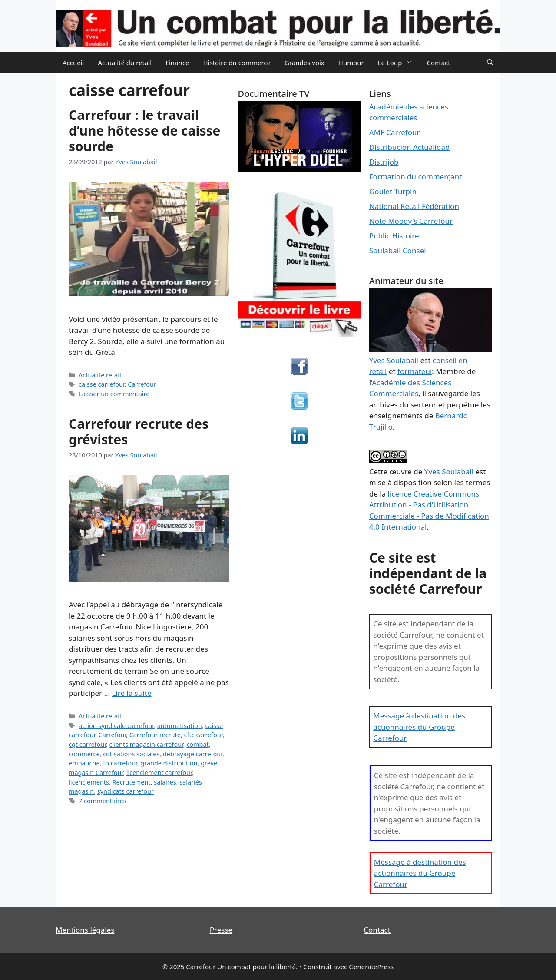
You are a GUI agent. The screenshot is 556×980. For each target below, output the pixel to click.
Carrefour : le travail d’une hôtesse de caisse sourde (144, 131)
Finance (177, 63)
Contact (438, 63)
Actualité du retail (125, 63)
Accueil (73, 63)
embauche (84, 763)
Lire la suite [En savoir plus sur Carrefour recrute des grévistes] (131, 693)
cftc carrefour (204, 735)
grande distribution (169, 763)
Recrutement (132, 782)
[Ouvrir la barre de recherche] (490, 63)
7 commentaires (103, 801)
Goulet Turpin (393, 191)
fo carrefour (120, 763)
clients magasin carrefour (146, 744)
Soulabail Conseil (399, 250)
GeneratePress (371, 967)
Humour (351, 63)
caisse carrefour (102, 384)
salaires (165, 782)
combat (197, 744)
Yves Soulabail (449, 472)
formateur (415, 371)
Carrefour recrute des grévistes (139, 432)
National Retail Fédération (414, 206)
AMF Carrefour (395, 132)
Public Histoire (394, 236)
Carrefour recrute (155, 735)
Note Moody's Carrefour (411, 221)
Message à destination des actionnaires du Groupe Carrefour (419, 727)
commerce (84, 754)
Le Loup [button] (399, 63)
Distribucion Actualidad (410, 147)
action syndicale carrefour (116, 726)
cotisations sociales (131, 754)
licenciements (89, 782)
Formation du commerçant (416, 177)
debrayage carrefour (193, 754)
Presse (221, 930)
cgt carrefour (87, 744)
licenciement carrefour (159, 773)
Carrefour (142, 384)
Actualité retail (100, 375)
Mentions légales (85, 930)
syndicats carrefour (126, 791)
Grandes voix (304, 63)
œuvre (400, 472)
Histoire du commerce (237, 63)
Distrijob (384, 162)
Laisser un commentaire (114, 394)
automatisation (180, 726)
